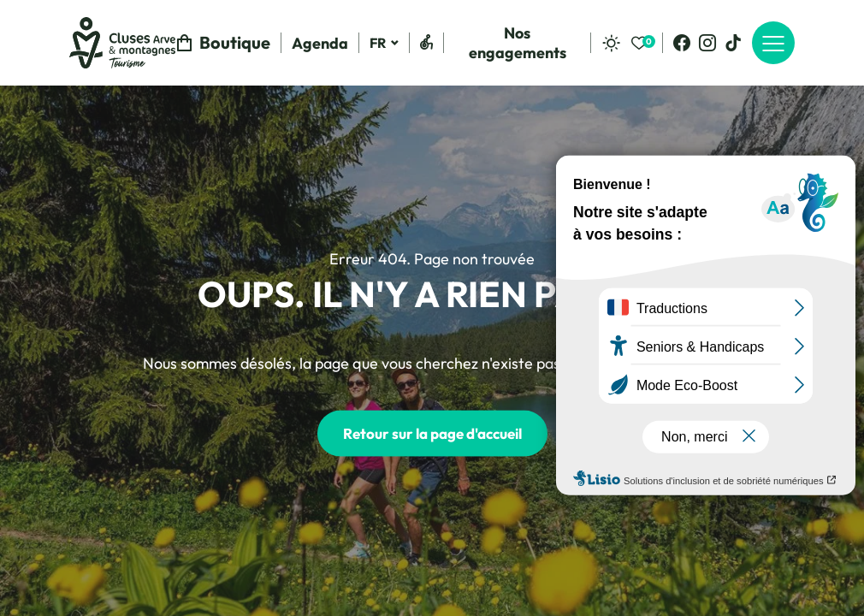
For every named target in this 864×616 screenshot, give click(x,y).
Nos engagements (518, 43)
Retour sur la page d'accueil (432, 433)
